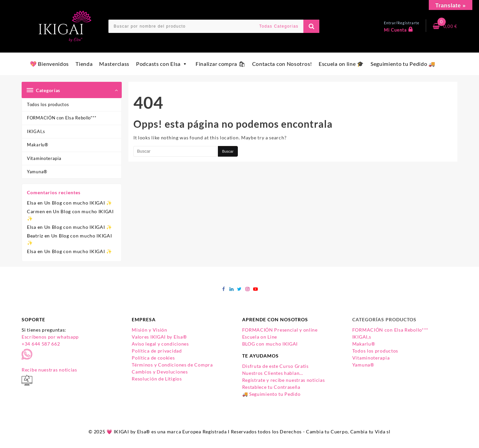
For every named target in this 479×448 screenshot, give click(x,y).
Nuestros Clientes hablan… (273, 373)
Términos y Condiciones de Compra (172, 365)
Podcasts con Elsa (162, 64)
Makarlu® (38, 145)
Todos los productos (48, 104)
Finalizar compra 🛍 (221, 64)
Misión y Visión (150, 330)
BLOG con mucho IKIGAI (270, 344)
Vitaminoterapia (44, 158)
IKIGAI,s (36, 131)
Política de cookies (153, 358)
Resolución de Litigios (157, 379)
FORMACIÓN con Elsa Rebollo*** (62, 118)
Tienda (84, 64)
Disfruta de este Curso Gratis (275, 366)
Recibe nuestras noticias (49, 370)
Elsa (32, 203)
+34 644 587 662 (41, 344)
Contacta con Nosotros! (282, 64)
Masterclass (114, 64)
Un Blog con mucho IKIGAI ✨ (78, 203)
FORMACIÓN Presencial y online (280, 330)
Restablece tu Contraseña (271, 387)
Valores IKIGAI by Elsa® (159, 337)
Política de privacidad (157, 351)
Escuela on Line (260, 337)
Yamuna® (37, 172)
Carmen (36, 211)
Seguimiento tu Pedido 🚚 (403, 64)
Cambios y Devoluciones (160, 372)
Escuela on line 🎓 (341, 64)
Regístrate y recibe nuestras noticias (284, 380)
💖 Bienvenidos (49, 64)
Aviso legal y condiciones (160, 344)
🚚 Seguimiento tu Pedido (271, 394)
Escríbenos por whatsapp (50, 337)
